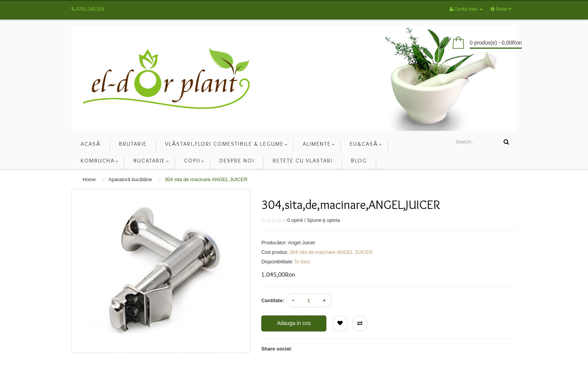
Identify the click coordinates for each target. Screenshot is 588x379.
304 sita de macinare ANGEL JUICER (206, 179)
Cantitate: (273, 300)
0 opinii (295, 220)
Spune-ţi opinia (323, 220)
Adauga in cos (294, 323)
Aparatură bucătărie (130, 179)
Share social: (277, 349)
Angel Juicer (302, 243)
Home (89, 179)
